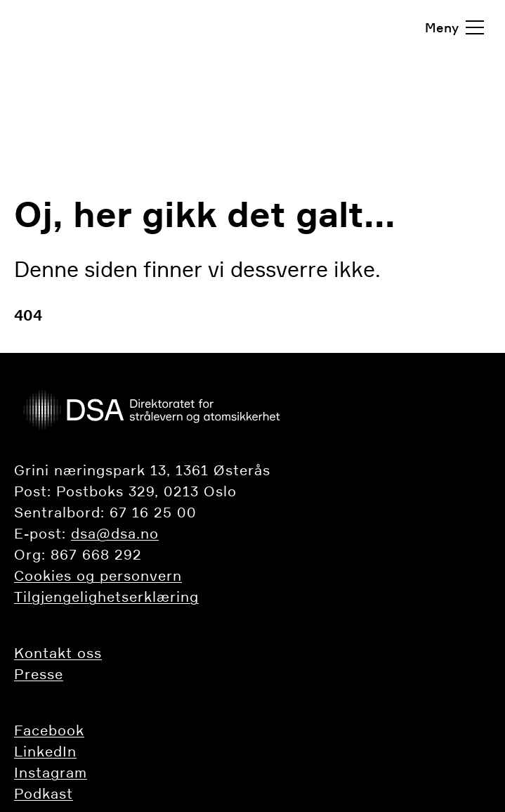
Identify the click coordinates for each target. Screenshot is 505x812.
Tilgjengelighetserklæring (106, 597)
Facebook (49, 730)
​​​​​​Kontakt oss (58, 653)
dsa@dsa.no (115, 534)
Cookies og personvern (98, 576)
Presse (39, 674)
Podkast (44, 794)
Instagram (51, 773)
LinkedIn (45, 752)
